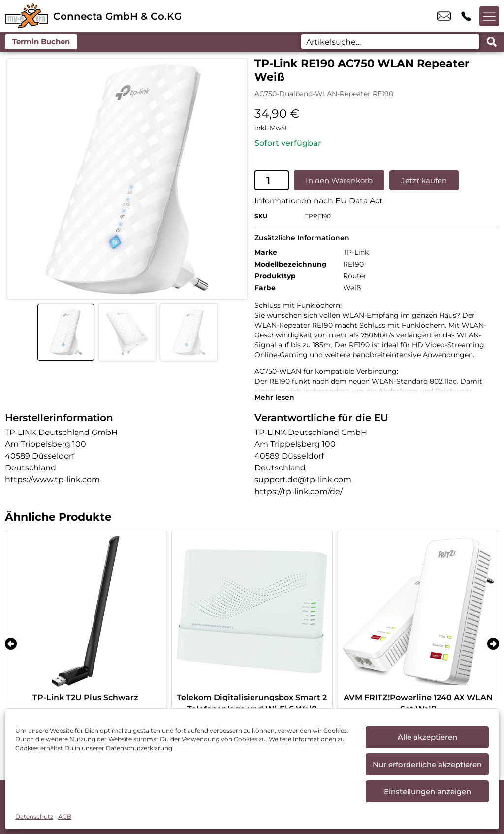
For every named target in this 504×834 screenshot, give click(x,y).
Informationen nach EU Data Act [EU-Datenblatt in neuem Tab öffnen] (319, 201)
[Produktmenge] (272, 180)
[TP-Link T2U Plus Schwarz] (86, 611)
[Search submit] (492, 42)
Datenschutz (34, 817)
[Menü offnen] (489, 16)
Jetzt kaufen (424, 181)
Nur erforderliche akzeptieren (427, 764)
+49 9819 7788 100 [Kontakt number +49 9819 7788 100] (466, 16)
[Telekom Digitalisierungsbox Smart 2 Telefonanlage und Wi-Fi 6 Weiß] (252, 611)
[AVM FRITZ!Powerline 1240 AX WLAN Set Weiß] (418, 611)
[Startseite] (27, 16)
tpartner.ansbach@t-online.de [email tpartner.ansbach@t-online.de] (444, 16)
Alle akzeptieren (427, 737)
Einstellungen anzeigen (427, 791)
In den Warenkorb (339, 181)
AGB (65, 817)
